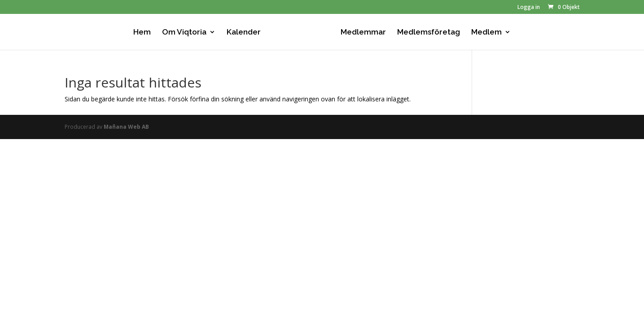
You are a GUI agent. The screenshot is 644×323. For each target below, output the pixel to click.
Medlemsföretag (429, 33)
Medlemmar (363, 33)
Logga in (529, 8)
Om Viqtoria (184, 33)
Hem (142, 33)
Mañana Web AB (126, 127)
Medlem (486, 33)
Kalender (244, 33)
